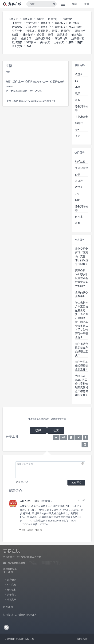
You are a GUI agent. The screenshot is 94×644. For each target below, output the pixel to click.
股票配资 (46, 23)
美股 (15, 38)
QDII (78, 130)
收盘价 (79, 74)
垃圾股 (79, 181)
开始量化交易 (10, 569)
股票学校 (17, 27)
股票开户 (46, 27)
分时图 (40, 19)
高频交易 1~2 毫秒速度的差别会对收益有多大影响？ (82, 278)
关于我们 (12, 595)
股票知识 (53, 19)
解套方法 (77, 35)
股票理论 (66, 31)
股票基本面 (78, 38)
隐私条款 (82, 639)
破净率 (79, 217)
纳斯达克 (80, 161)
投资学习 (26, 38)
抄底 (78, 174)
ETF (77, 200)
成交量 (40, 35)
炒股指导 (43, 31)
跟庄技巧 (80, 31)
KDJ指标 (31, 42)
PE (77, 81)
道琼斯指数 (82, 168)
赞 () (30, 530)
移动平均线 (61, 38)
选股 (51, 35)
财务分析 (28, 35)
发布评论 (76, 483)
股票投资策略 (43, 38)
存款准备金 (82, 117)
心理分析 (31, 27)
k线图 (15, 35)
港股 (55, 31)
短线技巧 (67, 19)
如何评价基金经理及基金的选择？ (82, 366)
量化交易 (17, 46)
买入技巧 (45, 42)
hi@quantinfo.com (16, 563)
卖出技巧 (60, 23)
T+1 (77, 194)
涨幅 (78, 100)
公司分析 (17, 31)
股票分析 (27, 19)
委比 (78, 136)
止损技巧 (17, 23)
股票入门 (13, 19)
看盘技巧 (60, 27)
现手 (78, 94)
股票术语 (62, 35)
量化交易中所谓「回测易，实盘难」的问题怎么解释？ (82, 256)
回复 (22, 530)
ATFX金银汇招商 (30, 501)
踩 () (39, 530)
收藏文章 (12, 600)
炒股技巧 (59, 42)
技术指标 (31, 23)
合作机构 (12, 590)
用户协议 (12, 580)
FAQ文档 (12, 585)
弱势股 (79, 123)
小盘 (78, 87)
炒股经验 (74, 23)
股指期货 (17, 42)
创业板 (30, 31)
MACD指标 (75, 27)
